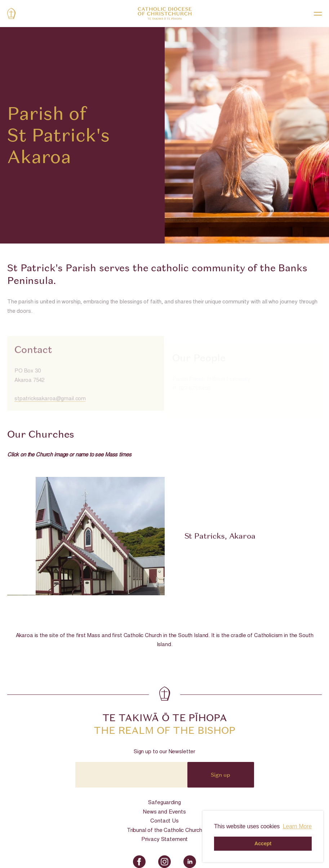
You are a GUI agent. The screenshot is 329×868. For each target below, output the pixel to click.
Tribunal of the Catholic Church (164, 831)
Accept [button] (263, 843)
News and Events (164, 812)
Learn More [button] (297, 826)
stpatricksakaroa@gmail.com (50, 407)
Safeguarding (164, 803)
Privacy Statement (164, 840)
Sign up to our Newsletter (164, 752)
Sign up (221, 775)
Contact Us (164, 821)
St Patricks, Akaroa (220, 536)
